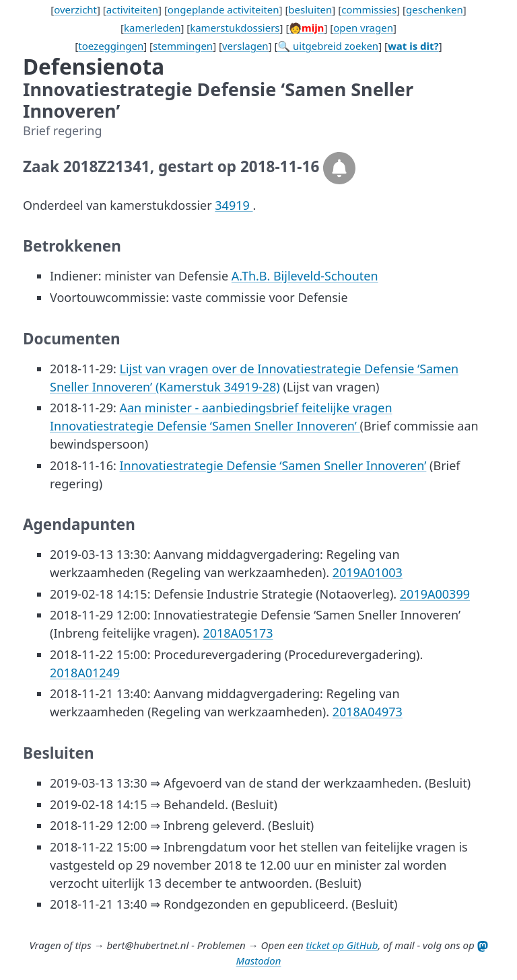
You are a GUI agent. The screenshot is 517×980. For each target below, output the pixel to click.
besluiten (310, 9)
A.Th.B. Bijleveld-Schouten (305, 276)
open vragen (363, 28)
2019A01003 (368, 572)
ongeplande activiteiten (223, 9)
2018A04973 (368, 712)
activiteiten (132, 9)
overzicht (75, 9)
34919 (234, 205)
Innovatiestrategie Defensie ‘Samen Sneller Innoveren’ (273, 465)
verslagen (245, 46)
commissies (369, 9)
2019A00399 (435, 594)
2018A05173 (238, 633)
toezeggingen (111, 46)
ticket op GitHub (342, 945)
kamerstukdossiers (235, 28)
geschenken (435, 9)
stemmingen (183, 46)
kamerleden (152, 28)
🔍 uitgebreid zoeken (328, 46)
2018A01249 (85, 673)
